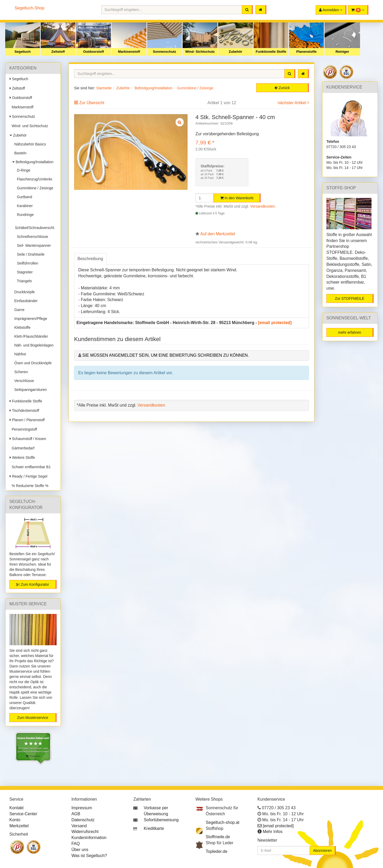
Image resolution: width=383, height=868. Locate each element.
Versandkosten (263, 206)
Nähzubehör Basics (29, 144)
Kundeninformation (89, 838)
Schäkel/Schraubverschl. (35, 226)
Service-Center (23, 814)
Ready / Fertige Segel (28, 476)
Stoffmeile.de (218, 837)
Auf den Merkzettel (218, 234)
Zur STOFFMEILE (350, 298)
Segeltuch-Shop (29, 8)
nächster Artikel (292, 103)
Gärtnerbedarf (22, 448)
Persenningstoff (23, 429)
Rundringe (24, 215)
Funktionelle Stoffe (271, 52)
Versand (79, 826)
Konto (15, 820)
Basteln (19, 153)
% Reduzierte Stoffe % (29, 486)
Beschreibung (90, 259)
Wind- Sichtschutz (200, 52)
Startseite (104, 88)
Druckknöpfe (23, 292)
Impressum (82, 808)
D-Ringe (23, 170)
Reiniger (342, 52)
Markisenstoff (129, 52)
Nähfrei (19, 354)
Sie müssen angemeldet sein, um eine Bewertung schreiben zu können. (166, 355)
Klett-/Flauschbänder (30, 336)
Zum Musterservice (32, 718)
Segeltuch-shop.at (223, 822)
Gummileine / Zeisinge (34, 188)
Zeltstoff (58, 52)
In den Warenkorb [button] (237, 198)
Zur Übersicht (92, 103)
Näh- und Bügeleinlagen (33, 345)
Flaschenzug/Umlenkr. (34, 179)
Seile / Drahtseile (30, 254)
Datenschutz (83, 820)
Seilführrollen (27, 263)
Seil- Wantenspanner (33, 245)
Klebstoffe (21, 327)
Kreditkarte (154, 828)
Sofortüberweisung (161, 820)
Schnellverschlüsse (32, 237)
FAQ (76, 844)
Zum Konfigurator (33, 584)
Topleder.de (217, 851)
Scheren (20, 372)
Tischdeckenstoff (24, 410)
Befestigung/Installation (33, 162)
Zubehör (236, 52)
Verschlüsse (23, 381)
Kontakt (16, 808)
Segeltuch (22, 52)
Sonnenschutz (164, 52)
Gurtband (23, 197)
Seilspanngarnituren (29, 390)
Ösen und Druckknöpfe (32, 363)
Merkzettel (19, 826)
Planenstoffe (306, 52)
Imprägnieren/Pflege (30, 319)
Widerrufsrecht (85, 832)
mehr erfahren (350, 332)
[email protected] (275, 323)
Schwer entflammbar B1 (30, 467)
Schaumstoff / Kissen (28, 439)
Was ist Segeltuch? (89, 856)
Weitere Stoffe (22, 458)
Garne (18, 310)
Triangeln (23, 281)
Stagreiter (24, 272)
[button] (358, 10)
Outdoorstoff (94, 52)
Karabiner (24, 206)
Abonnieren (322, 851)
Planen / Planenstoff (27, 420)
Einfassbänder (25, 301)
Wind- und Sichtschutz (29, 126)
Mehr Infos (273, 832)
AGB (76, 814)
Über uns (80, 850)
